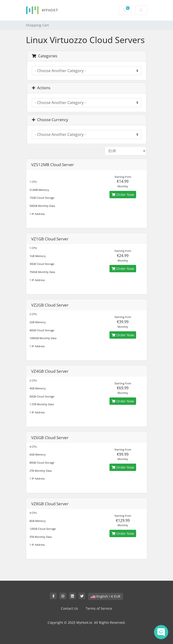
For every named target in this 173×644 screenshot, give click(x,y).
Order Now (123, 195)
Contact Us (69, 608)
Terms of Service (99, 608)
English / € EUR (106, 596)
